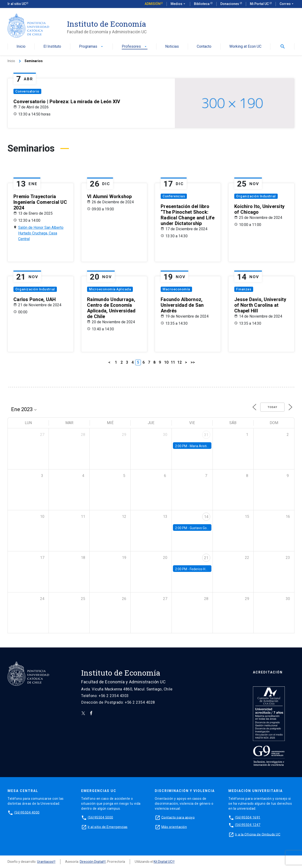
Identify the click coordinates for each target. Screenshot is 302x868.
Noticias (172, 47)
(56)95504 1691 (248, 817)
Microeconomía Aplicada (110, 289)
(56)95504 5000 (101, 817)
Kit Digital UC (163, 862)
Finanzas (244, 289)
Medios (178, 4)
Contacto (204, 47)
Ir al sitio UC (17, 4)
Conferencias (174, 196)
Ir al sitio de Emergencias (108, 827)
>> (193, 362)
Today (272, 407)
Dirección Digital (92, 862)
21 (206, 558)
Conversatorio (27, 91)
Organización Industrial (256, 196)
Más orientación (174, 827)
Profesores (135, 47)
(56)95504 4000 (27, 812)
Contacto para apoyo (178, 817)
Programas (91, 47)
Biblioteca (202, 4)
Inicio (21, 47)
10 (166, 362)
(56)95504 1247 (248, 825)
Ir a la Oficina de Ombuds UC (258, 834)
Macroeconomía (176, 289)
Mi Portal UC (260, 4)
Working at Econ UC (245, 47)
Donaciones (230, 4)
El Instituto (52, 47)
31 (206, 435)
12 (180, 362)
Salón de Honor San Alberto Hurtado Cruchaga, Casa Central (41, 233)
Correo (287, 4)
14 (206, 517)
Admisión (153, 4)
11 (173, 362)
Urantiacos (45, 862)
